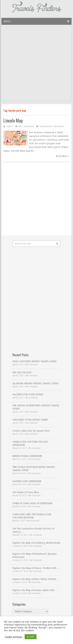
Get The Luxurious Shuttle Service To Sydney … (33, 530)
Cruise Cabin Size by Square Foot (31, 431)
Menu (7, 21)
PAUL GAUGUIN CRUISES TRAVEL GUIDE (34, 361)
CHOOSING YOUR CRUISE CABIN (30, 420)
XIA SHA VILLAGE (22, 372)
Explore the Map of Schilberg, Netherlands (36, 543)
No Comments (26, 126)
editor (10, 126)
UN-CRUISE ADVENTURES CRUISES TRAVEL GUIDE (36, 407)
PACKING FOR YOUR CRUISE (28, 394)
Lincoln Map (13, 120)
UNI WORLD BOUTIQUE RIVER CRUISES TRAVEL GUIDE (34, 469)
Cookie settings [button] (14, 637)
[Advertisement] (36, 64)
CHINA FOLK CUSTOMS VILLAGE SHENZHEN (30, 443)
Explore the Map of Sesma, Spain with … (35, 590)
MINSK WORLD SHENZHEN (27, 456)
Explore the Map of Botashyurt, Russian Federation (35, 555)
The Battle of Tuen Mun (26, 492)
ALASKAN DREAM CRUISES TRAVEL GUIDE (35, 383)
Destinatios (46, 126)
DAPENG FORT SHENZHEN (27, 481)
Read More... (63, 156)
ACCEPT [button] (31, 637)
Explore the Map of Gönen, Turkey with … (36, 568)
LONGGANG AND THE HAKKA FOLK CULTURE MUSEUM (32, 516)
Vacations (59, 126)
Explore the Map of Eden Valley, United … (36, 579)
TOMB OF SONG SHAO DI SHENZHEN (32, 503)
